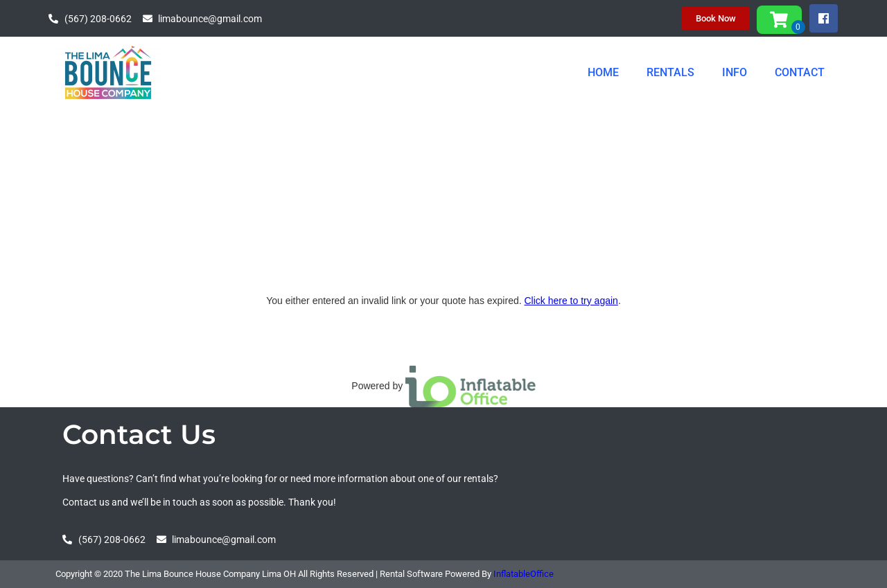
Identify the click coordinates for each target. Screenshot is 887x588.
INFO (735, 72)
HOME (603, 72)
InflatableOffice (524, 574)
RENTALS (670, 72)
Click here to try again (571, 301)
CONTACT (800, 72)
